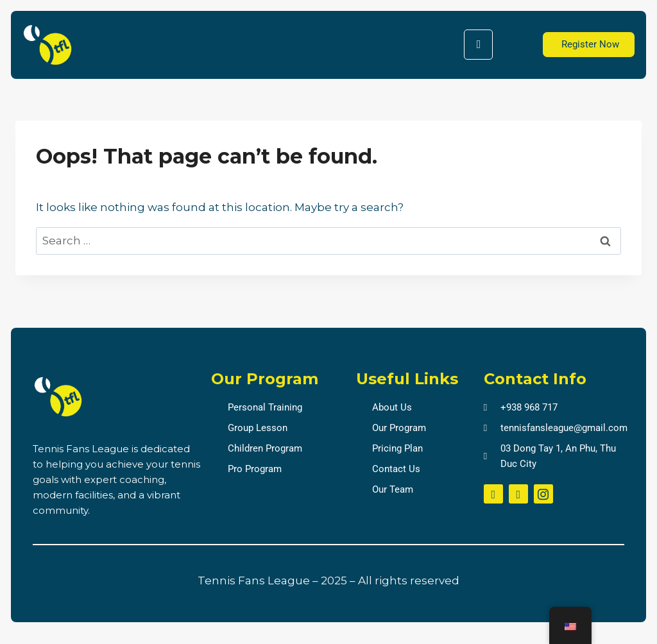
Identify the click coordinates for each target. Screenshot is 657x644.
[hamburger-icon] (478, 45)
